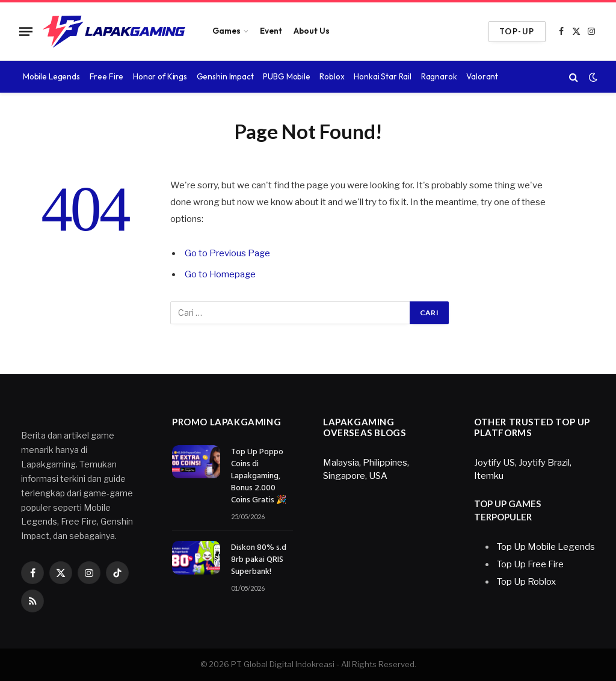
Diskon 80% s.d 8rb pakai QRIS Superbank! (259, 560)
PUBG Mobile (287, 76)
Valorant (482, 76)
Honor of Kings (160, 76)
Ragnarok (439, 76)
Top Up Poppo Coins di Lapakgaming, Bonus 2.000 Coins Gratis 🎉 (259, 476)
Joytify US (494, 463)
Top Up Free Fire (530, 564)
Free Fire (107, 76)
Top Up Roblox (526, 582)
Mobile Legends (51, 76)
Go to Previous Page (228, 253)
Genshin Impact (225, 76)
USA (378, 476)
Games (226, 31)
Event (271, 31)
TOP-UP (517, 31)
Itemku (489, 476)
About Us (312, 31)
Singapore (344, 476)
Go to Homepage (221, 274)
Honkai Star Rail (383, 76)
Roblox (332, 76)
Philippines (385, 463)
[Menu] (26, 31)
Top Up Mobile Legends (546, 547)
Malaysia (341, 463)
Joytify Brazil (544, 463)
